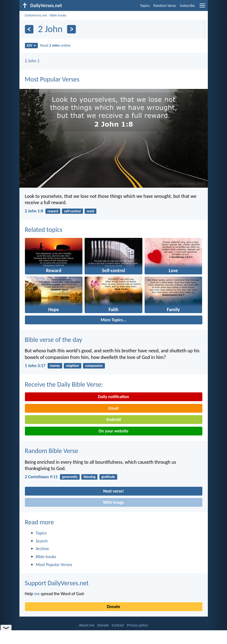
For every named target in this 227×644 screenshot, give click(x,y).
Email (113, 408)
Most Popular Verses (52, 79)
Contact (118, 625)
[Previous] (29, 29)
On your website (113, 431)
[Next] (71, 29)
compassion (94, 366)
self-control (72, 211)
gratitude (108, 477)
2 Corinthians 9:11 (41, 477)
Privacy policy (138, 625)
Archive (42, 549)
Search (42, 541)
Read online (55, 45)
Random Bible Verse (52, 451)
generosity (70, 477)
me (37, 594)
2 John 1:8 (34, 211)
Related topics (44, 230)
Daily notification (113, 397)
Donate (113, 607)
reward (53, 211)
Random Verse (165, 6)
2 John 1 (32, 61)
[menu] (202, 8)
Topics (145, 6)
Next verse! (113, 491)
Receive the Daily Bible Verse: (64, 384)
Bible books (58, 15)
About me (87, 625)
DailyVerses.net (36, 15)
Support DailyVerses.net (57, 583)
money (55, 366)
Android (113, 419)
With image (113, 502)
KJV (31, 45)
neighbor (73, 366)
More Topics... (113, 320)
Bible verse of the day (54, 340)
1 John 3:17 (35, 366)
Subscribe (187, 6)
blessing (89, 477)
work (90, 211)
